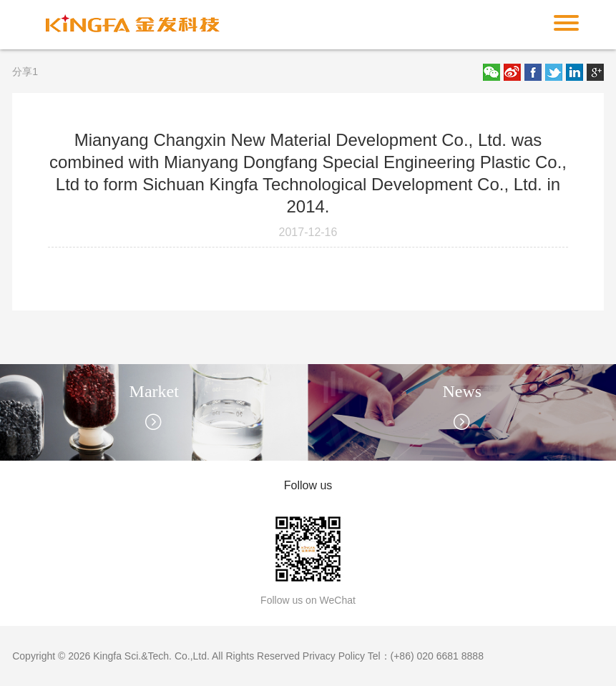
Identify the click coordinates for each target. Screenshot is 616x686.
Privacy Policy (334, 656)
